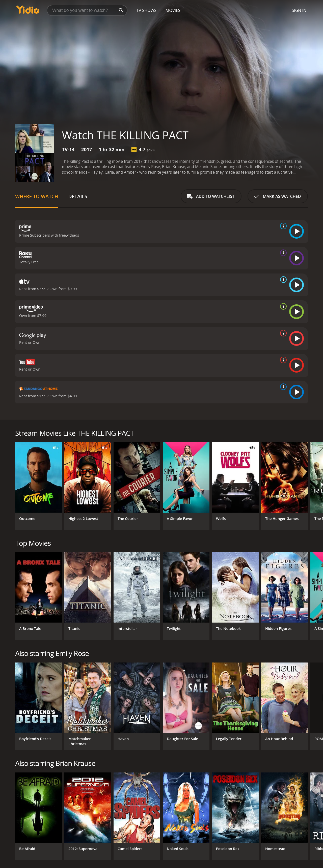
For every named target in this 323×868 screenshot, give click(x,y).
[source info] (282, 226)
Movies (173, 10)
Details (78, 196)
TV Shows (146, 10)
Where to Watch (37, 196)
